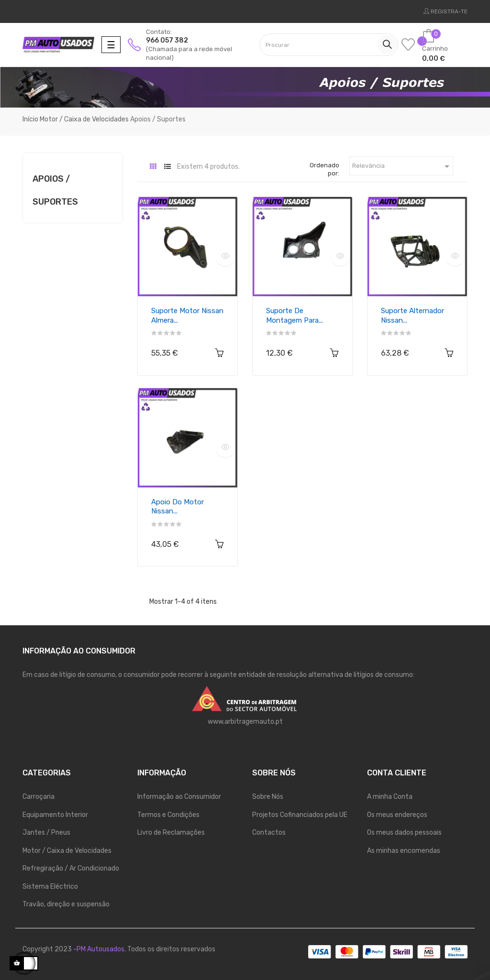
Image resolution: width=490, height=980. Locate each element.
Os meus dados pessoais (404, 833)
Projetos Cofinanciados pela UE (300, 815)
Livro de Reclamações (171, 833)
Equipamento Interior (55, 815)
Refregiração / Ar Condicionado (71, 868)
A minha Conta (390, 797)
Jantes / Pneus (46, 833)
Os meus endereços (397, 815)
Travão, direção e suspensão (66, 904)
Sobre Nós (268, 797)
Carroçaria (39, 797)
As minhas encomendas (404, 851)
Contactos (269, 833)
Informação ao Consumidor (179, 797)
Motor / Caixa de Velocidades (67, 851)
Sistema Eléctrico (50, 887)
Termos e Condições (168, 815)
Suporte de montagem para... (295, 316)
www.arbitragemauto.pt (245, 722)
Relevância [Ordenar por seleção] (403, 166)
